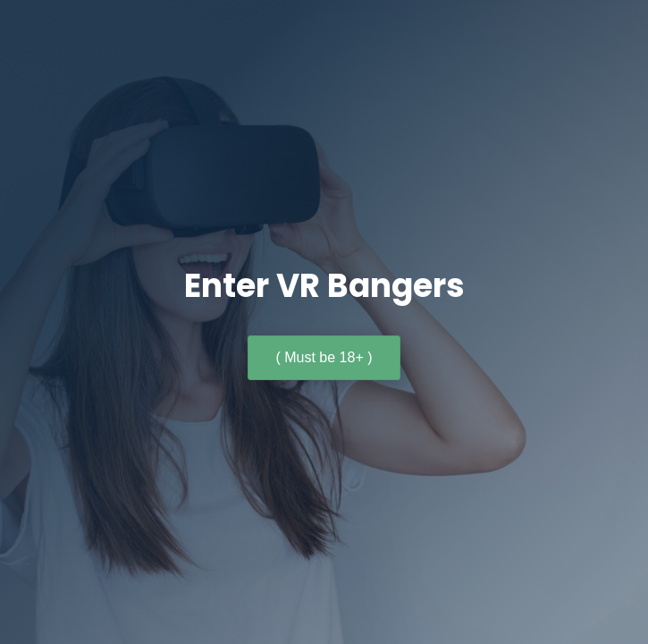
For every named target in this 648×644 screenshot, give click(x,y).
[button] (324, 358)
